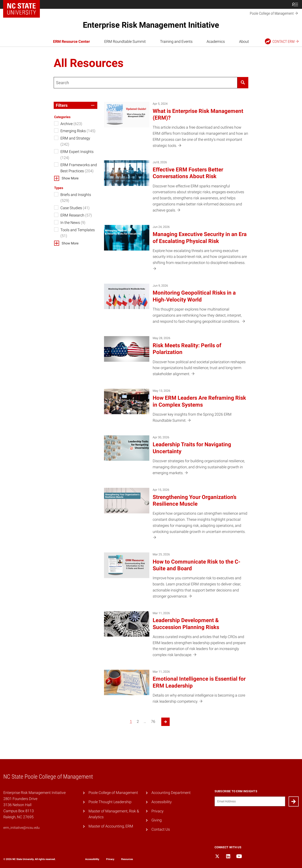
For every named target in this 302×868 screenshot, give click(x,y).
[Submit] (294, 801)
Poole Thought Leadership (110, 802)
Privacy (158, 811)
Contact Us (161, 829)
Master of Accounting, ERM (111, 826)
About (244, 41)
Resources (127, 859)
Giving (157, 820)
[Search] (243, 83)
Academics (216, 41)
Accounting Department (171, 793)
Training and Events (176, 41)
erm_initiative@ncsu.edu (21, 828)
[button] (75, 105)
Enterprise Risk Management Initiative (151, 25)
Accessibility (162, 802)
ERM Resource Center (72, 41)
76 (153, 721)
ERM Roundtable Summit (125, 41)
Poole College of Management (113, 793)
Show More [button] (70, 178)
